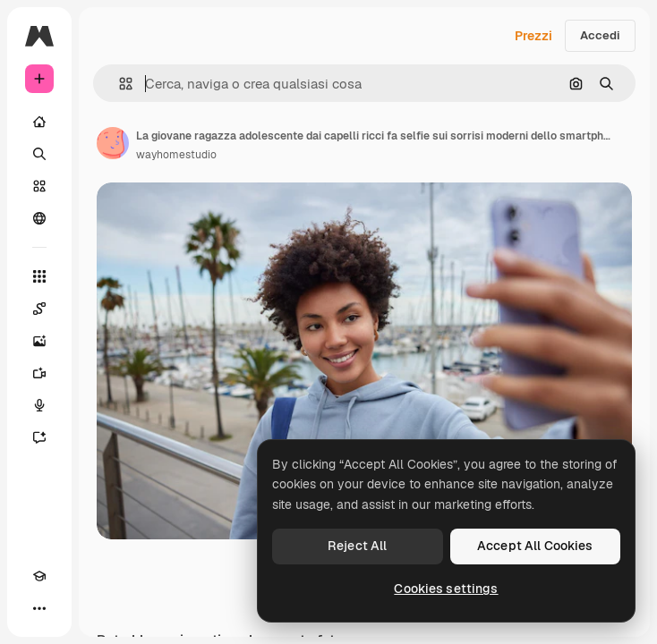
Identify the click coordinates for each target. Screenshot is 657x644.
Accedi (600, 35)
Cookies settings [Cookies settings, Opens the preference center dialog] (446, 589)
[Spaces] (39, 309)
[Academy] (39, 576)
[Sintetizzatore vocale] (39, 405)
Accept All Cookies (535, 546)
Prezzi (533, 36)
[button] (119, 84)
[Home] (39, 122)
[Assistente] (39, 437)
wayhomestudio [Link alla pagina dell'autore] (176, 155)
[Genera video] (39, 373)
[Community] (39, 218)
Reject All (357, 546)
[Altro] (39, 608)
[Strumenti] (39, 276)
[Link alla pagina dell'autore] (113, 143)
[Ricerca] (39, 154)
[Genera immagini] (39, 341)
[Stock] (39, 186)
